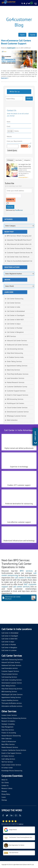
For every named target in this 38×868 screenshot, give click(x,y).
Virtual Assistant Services (10, 674)
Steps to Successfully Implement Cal (20, 261)
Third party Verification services (12, 703)
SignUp (33, 35)
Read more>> (5, 78)
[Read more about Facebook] (3, 816)
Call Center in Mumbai (15, 328)
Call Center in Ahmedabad (16, 311)
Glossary (4, 791)
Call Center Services (14, 303)
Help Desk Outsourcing (15, 353)
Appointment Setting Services (17, 366)
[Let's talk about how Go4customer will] (4, 619)
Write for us (14, 92)
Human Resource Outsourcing (11, 736)
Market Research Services (16, 382)
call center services (21, 587)
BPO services (26, 571)
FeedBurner (19, 210)
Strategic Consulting (8, 724)
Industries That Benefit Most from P (19, 240)
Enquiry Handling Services (10, 700)
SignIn (22, 35)
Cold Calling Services (8, 759)
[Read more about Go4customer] (9, 2)
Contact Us (5, 786)
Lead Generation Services (16, 378)
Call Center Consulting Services (12, 680)
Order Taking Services (14, 362)
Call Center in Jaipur (14, 324)
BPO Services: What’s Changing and (19, 236)
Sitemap (4, 800)
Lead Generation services (10, 668)
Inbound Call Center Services (17, 341)
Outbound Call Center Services (17, 345)
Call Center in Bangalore (15, 332)
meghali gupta (11, 48)
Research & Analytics (8, 721)
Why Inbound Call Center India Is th (19, 244)
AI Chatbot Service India (15, 357)
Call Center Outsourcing (15, 299)
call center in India (23, 578)
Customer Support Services (16, 391)
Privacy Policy (6, 794)
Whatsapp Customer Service (17, 416)
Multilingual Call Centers (16, 403)
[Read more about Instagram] (16, 816)
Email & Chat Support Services (18, 395)
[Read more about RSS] (20, 816)
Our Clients (5, 783)
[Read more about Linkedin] (11, 816)
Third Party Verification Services (18, 374)
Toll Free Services (7, 762)
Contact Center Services (9, 715)
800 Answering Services (15, 399)
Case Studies (19, 160)
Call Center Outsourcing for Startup (19, 248)
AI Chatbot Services (8, 756)
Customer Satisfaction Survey (17, 387)
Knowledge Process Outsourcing (12, 771)
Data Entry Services (13, 370)
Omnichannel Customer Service (18, 412)
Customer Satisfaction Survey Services (14, 750)
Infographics (27, 160)
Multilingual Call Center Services (12, 695)
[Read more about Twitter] (7, 816)
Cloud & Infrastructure (9, 742)
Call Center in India (13, 307)
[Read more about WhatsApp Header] (32, 4)
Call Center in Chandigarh (16, 315)
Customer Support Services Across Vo (20, 253)
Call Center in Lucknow (9, 650)
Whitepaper (10, 160)
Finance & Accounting (9, 733)
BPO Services (11, 336)
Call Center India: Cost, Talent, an (18, 257)
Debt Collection (12, 420)
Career (4, 797)
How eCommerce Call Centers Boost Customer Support (16, 42)
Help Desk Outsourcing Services (12, 689)
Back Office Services (8, 744)
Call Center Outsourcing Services (12, 660)
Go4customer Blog (19, 22)
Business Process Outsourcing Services (14, 718)
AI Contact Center (7, 768)
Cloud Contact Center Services (17, 408)
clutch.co (21, 824)
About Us (4, 780)
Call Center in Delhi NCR (15, 320)
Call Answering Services (15, 349)
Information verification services (12, 706)
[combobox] (10, 131)
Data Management (7, 727)
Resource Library (7, 788)
